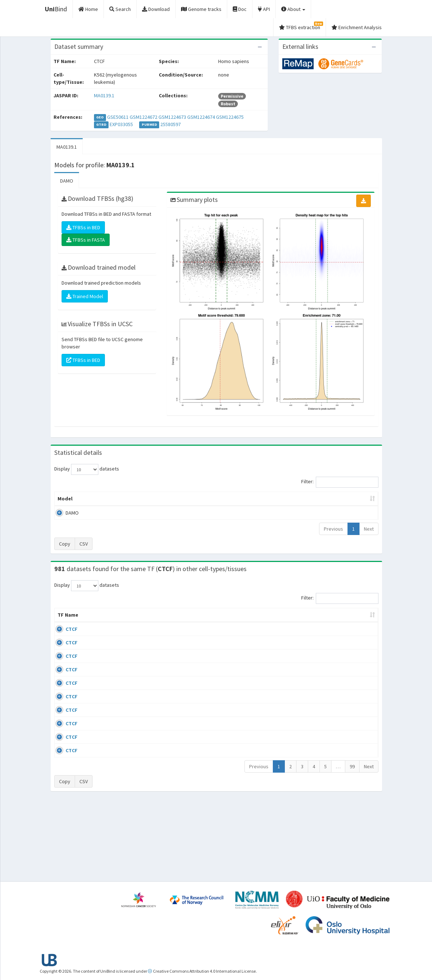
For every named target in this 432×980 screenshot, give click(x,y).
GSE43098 (320, 636)
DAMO (67, 181)
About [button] (293, 9)
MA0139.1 (104, 95)
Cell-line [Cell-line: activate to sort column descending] (95, 622)
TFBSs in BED (83, 227)
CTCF (64, 636)
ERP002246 (321, 692)
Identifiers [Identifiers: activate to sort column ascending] (322, 622)
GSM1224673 (172, 117)
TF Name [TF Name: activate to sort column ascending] (64, 618)
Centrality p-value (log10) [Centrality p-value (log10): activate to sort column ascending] (335, 499)
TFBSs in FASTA (86, 240)
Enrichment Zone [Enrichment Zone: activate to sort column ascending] (185, 499)
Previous (333, 529)
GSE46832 (320, 658)
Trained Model (85, 296)
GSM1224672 (144, 117)
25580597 (170, 124)
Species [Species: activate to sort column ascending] (280, 622)
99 (352, 844)
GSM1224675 (230, 117)
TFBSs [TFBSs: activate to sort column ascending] (228, 499)
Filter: (340, 482)
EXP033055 (121, 124)
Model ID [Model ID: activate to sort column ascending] (139, 499)
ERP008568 (321, 714)
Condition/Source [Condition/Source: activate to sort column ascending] (159, 622)
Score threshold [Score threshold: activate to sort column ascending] (270, 499)
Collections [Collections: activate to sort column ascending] (242, 622)
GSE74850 (320, 679)
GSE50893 (320, 735)
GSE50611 (118, 117)
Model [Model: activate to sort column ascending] (65, 499)
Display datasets (87, 469)
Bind (56, 9)
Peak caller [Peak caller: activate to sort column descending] (100, 499)
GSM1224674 (201, 117)
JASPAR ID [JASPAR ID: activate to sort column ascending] (358, 618)
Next (369, 529)
